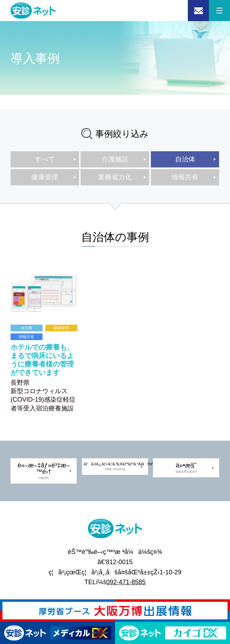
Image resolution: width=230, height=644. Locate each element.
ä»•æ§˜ (186, 468)
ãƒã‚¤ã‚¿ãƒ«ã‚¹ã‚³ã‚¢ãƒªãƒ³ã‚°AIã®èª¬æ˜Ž (116, 466)
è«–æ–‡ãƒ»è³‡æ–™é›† (44, 471)
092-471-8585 (126, 582)
